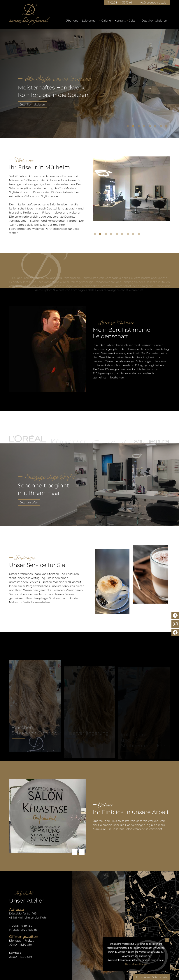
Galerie (106, 21)
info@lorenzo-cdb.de (152, 2)
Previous (74, 852)
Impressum (143, 977)
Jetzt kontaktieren (155, 21)
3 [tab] (140, 127)
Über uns (72, 21)
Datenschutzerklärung (136, 964)
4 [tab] (145, 127)
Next (82, 852)
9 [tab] (140, 235)
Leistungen (90, 21)
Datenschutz (159, 977)
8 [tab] (167, 127)
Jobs (132, 21)
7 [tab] (162, 127)
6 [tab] (156, 127)
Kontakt (120, 21)
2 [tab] (134, 127)
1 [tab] (129, 127)
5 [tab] (151, 127)
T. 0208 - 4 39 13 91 (120, 2)
